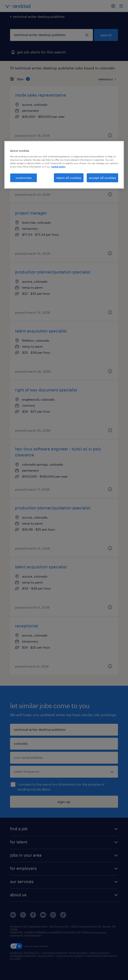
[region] (64, 165)
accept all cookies (102, 178)
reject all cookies (69, 178)
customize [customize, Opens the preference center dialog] (24, 178)
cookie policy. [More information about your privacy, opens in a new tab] (58, 167)
